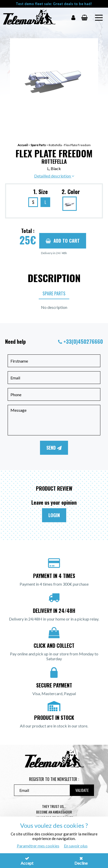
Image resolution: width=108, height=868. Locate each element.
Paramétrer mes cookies (38, 846)
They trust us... (54, 806)
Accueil (23, 145)
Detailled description (54, 176)
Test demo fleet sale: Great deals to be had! (54, 4)
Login (54, 515)
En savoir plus (76, 846)
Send (54, 448)
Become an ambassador (54, 812)
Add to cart (63, 241)
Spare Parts (38, 145)
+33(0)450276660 (83, 341)
